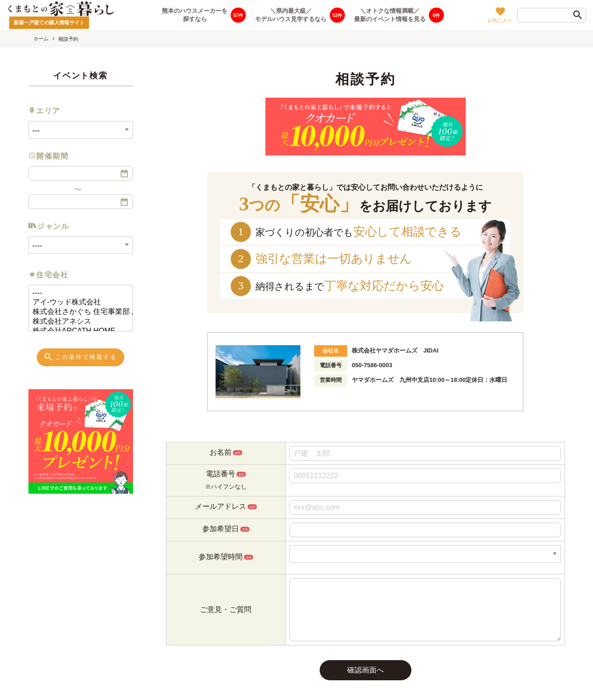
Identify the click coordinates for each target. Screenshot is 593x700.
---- (77, 293)
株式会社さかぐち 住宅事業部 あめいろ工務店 (77, 312)
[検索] (578, 16)
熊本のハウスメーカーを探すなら (195, 15)
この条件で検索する (80, 357)
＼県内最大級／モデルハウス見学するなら (291, 15)
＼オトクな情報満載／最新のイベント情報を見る (390, 15)
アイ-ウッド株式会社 (77, 302)
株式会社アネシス (77, 322)
